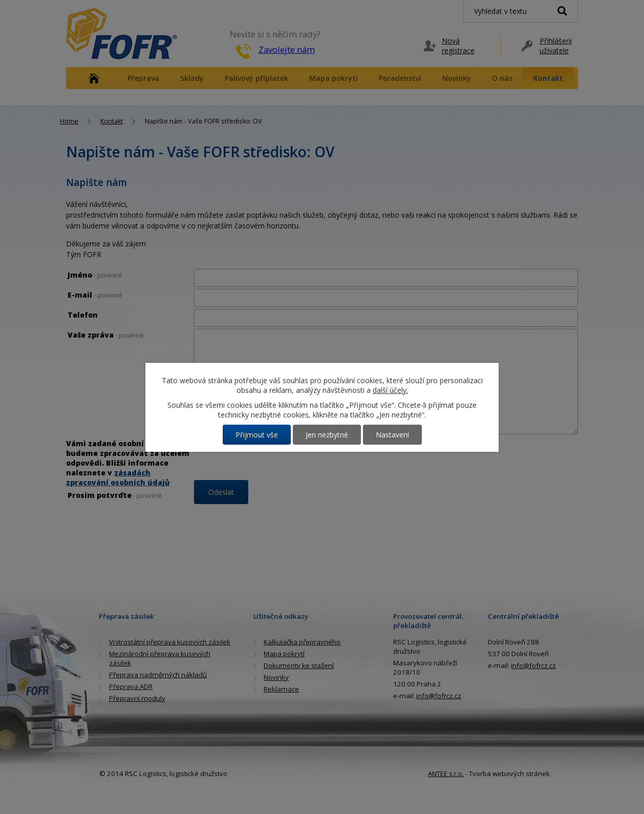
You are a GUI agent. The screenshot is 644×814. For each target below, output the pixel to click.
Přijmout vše (257, 435)
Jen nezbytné (327, 435)
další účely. (390, 390)
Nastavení (392, 435)
